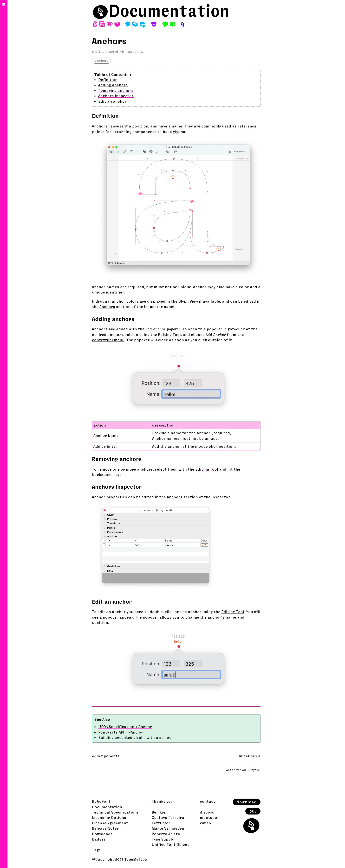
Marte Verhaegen (168, 828)
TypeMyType (136, 859)
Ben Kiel (159, 812)
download (247, 802)
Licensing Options (109, 817)
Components (107, 756)
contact (208, 801)
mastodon (210, 817)
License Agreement (110, 823)
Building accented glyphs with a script (135, 737)
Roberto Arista (166, 834)
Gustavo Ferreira (168, 817)
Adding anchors (113, 85)
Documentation (169, 11)
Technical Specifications (115, 812)
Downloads (102, 834)
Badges (99, 839)
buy (253, 811)
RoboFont (101, 801)
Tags (96, 850)
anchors (101, 60)
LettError (161, 823)
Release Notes (105, 828)
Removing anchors (116, 90)
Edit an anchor (112, 101)
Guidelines (247, 756)
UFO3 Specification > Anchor (125, 727)
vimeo (205, 823)
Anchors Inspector (116, 96)
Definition (108, 80)
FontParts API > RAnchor (121, 732)
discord (207, 812)
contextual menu (108, 340)
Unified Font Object (170, 844)
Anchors (107, 307)
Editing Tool (169, 334)
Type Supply (163, 839)
